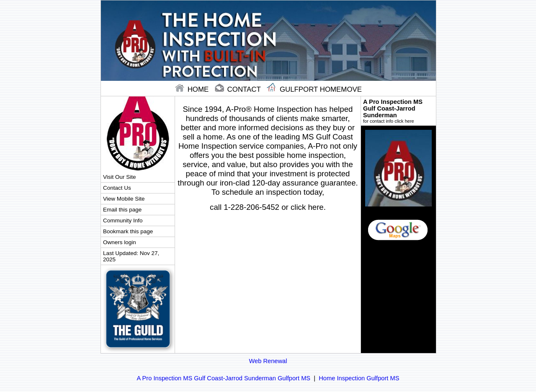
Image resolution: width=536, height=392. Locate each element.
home (193, 89)
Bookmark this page (128, 231)
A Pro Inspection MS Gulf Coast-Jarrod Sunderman (398, 111)
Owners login (120, 242)
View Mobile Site (124, 199)
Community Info (123, 220)
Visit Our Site (119, 177)
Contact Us (117, 188)
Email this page (122, 210)
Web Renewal (268, 361)
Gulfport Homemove (314, 89)
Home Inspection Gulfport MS (359, 378)
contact (239, 89)
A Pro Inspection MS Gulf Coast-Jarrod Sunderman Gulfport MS (224, 378)
